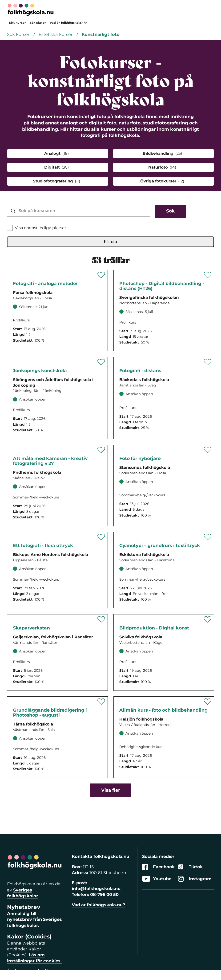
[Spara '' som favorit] (101, 275)
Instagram (195, 879)
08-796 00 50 (104, 895)
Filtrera (110, 242)
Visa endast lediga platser (40, 228)
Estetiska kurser (56, 35)
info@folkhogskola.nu (96, 889)
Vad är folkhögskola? (68, 23)
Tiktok (190, 867)
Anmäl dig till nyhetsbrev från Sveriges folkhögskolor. (34, 919)
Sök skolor (38, 23)
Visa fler (111, 790)
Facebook (159, 867)
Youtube (157, 879)
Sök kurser (17, 23)
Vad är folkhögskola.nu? (98, 905)
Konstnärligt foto (101, 35)
